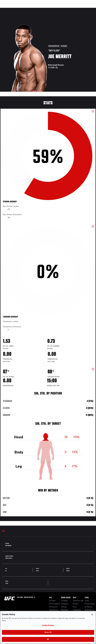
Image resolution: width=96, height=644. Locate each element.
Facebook (64, 601)
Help (75, 598)
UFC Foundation (55, 604)
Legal (87, 598)
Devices (76, 604)
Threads (64, 607)
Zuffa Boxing (71, 9)
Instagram (64, 604)
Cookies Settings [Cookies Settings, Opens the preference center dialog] (48, 625)
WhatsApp (64, 610)
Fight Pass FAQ (78, 601)
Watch (60, 9)
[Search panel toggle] (88, 9)
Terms (87, 601)
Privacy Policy (90, 604)
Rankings (17, 9)
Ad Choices (89, 607)
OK (48, 639)
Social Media (66, 598)
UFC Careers (53, 607)
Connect (50, 9)
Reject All (48, 632)
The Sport (52, 601)
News (36, 9)
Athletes (27, 9)
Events (6, 9)
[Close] (92, 615)
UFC (50, 598)
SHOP (82, 9)
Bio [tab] (4, 531)
